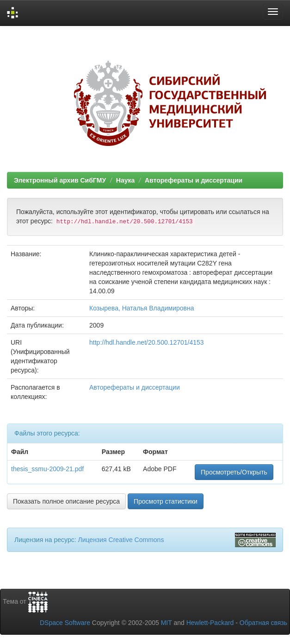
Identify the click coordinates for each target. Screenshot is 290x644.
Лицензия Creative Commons (121, 540)
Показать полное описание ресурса (66, 501)
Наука (125, 180)
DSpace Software (65, 623)
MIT (167, 623)
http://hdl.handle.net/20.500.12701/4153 (147, 342)
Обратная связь (263, 623)
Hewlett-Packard (210, 623)
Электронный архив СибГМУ (60, 180)
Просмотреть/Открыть (234, 472)
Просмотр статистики (166, 501)
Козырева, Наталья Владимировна (142, 308)
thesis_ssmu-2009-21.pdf (47, 469)
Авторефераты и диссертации (194, 180)
